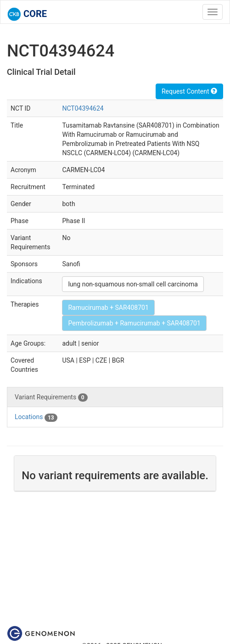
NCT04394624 (83, 108)
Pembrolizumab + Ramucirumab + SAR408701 (134, 323)
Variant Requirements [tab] (51, 398)
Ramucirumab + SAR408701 (108, 308)
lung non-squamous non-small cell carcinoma (133, 284)
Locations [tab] (36, 417)
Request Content (189, 91)
